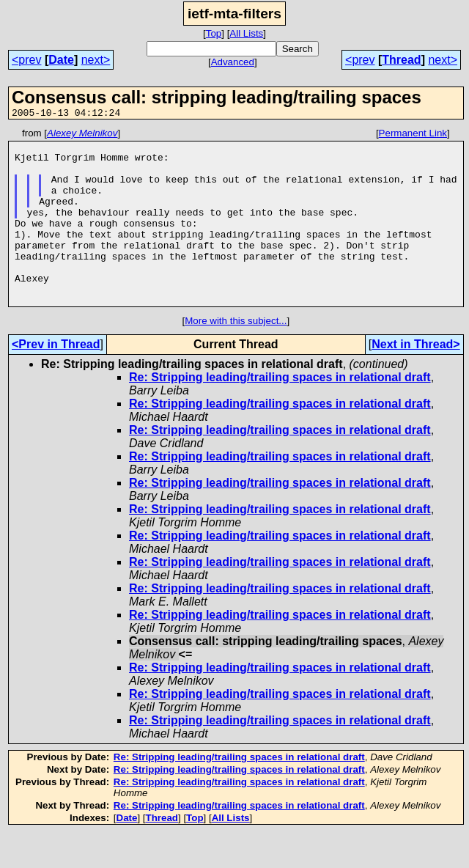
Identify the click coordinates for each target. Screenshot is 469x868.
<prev (26, 60)
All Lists (246, 33)
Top (214, 33)
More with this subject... (236, 356)
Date (61, 60)
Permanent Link (413, 135)
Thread (401, 60)
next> (96, 60)
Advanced (233, 62)
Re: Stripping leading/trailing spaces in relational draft (280, 412)
